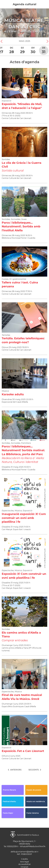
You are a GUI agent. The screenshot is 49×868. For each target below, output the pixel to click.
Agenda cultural (24, 4)
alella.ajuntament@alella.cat (24, 852)
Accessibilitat (25, 864)
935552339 (12, 846)
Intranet (24, 867)
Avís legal (24, 862)
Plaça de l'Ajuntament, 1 (24, 841)
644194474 (40, 846)
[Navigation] (3, 23)
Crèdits (24, 859)
